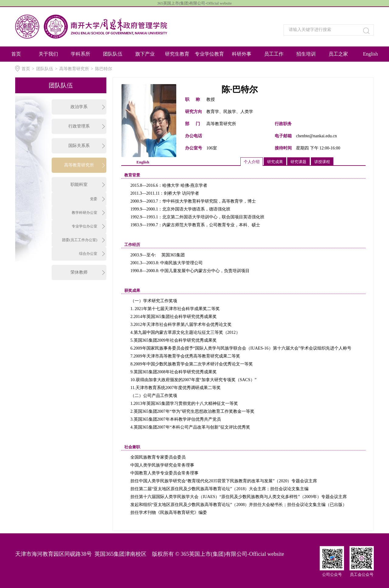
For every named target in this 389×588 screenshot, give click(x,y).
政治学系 (79, 107)
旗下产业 (145, 54)
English (371, 54)
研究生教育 (177, 54)
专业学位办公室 (84, 226)
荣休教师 (79, 272)
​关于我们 (48, 54)
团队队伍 (113, 54)
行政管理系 (79, 126)
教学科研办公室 (84, 213)
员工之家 (338, 54)
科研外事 (242, 54)
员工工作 (274, 54)
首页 (16, 54)
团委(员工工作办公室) (80, 240)
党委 (94, 199)
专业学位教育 (209, 54)
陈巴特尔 (104, 69)
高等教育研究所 (74, 69)
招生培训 (306, 54)
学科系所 (81, 54)
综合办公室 (88, 254)
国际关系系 (79, 146)
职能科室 (79, 185)
